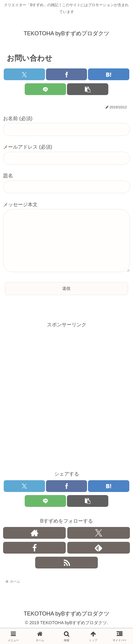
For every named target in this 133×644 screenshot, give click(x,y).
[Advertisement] (66, 409)
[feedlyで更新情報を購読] (99, 560)
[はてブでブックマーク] (109, 74)
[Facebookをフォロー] (34, 560)
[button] (88, 89)
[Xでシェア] (24, 74)
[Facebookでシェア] (67, 74)
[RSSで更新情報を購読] (66, 575)
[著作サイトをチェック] (34, 545)
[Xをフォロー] (99, 545)
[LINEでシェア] (45, 89)
